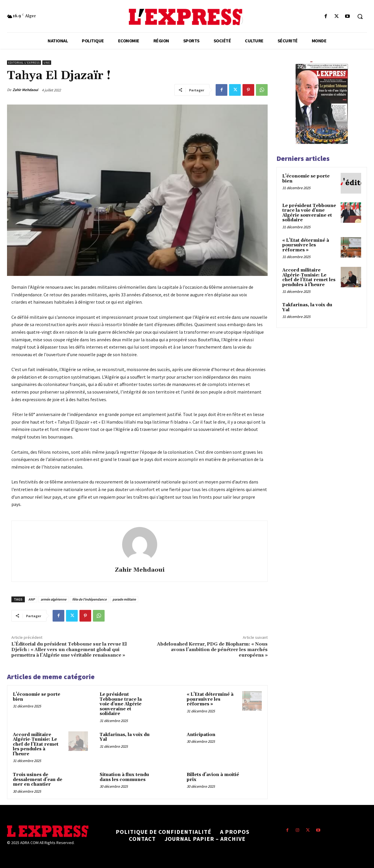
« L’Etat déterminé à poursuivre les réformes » (210, 699)
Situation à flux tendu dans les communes (124, 777)
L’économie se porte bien (37, 697)
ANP (32, 599)
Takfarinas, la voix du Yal (125, 737)
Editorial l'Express (24, 63)
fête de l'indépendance (89, 599)
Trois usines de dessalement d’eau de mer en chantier (38, 780)
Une (47, 63)
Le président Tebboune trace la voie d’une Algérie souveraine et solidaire (121, 704)
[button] (360, 16)
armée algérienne (53, 599)
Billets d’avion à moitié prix (213, 777)
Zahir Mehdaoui (25, 90)
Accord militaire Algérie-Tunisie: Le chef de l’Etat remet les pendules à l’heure (36, 744)
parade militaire (124, 599)
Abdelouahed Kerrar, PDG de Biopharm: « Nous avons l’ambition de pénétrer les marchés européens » (212, 650)
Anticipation (201, 735)
